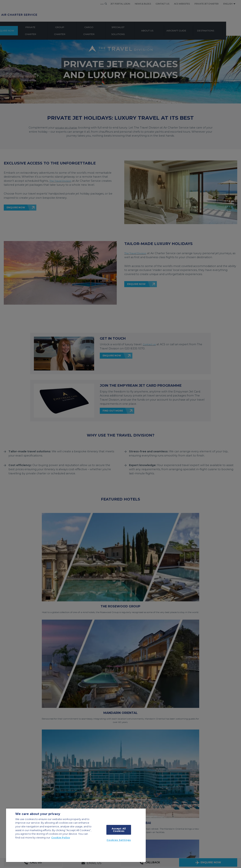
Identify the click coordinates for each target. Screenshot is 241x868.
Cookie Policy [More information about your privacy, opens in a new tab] (61, 838)
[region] (76, 835)
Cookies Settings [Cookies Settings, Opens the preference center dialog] (119, 840)
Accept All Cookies (119, 830)
